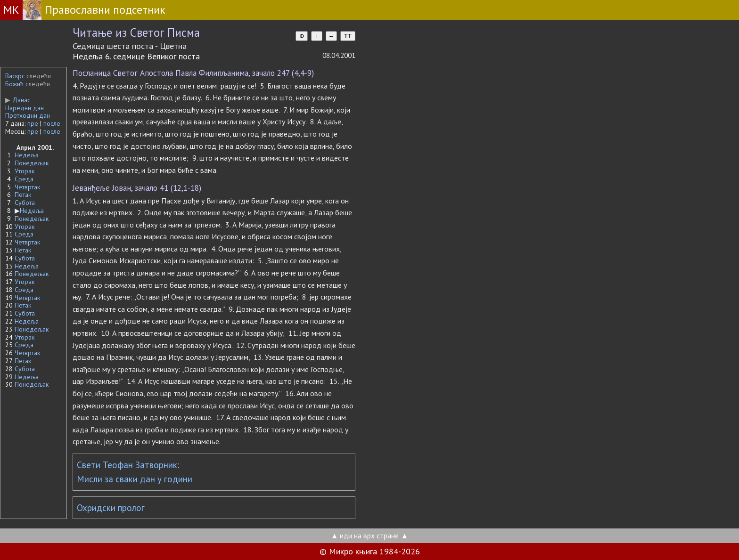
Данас (18, 100)
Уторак (25, 171)
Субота (25, 203)
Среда (24, 179)
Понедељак (32, 163)
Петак (23, 195)
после (52, 123)
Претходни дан (28, 115)
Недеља (27, 155)
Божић (14, 84)
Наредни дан (25, 108)
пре (33, 123)
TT (348, 36)
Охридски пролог (111, 508)
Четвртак (27, 187)
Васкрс (15, 76)
